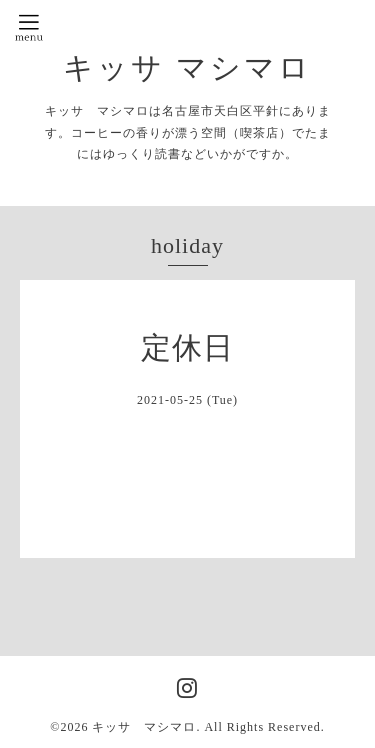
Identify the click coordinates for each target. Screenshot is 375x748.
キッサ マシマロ (187, 67)
